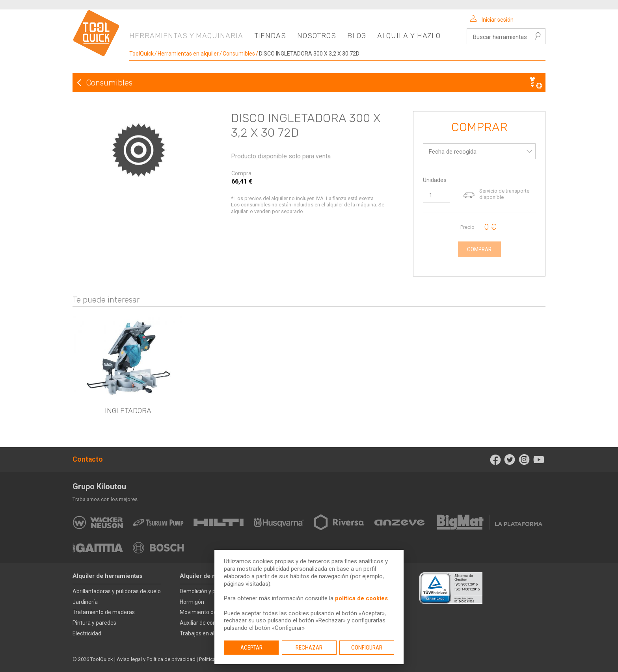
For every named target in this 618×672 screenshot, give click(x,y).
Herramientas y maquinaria (186, 36)
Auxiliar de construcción (209, 623)
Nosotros (317, 36)
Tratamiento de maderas (104, 612)
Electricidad (87, 633)
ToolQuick (141, 54)
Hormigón (192, 602)
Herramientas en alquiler (188, 54)
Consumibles (239, 54)
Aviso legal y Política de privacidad (156, 659)
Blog (357, 36)
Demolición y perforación (211, 591)
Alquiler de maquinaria (211, 576)
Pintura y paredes (94, 623)
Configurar (367, 648)
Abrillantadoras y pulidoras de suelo (117, 591)
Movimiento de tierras (207, 612)
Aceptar (251, 648)
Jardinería (85, 602)
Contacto (88, 459)
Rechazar (309, 648)
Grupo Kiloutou (99, 486)
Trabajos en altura (202, 633)
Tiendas (270, 36)
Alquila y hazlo (409, 36)
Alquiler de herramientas (108, 576)
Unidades (435, 180)
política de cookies (361, 598)
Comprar (479, 128)
